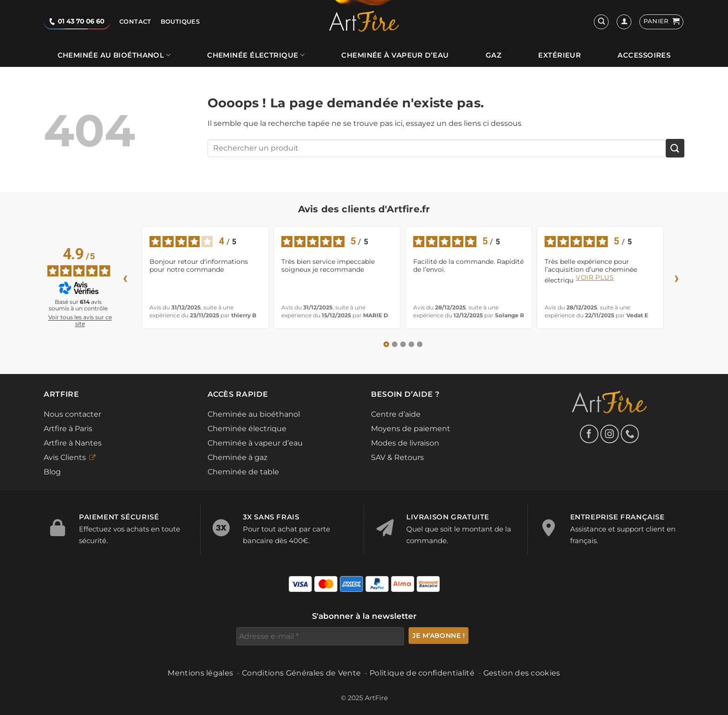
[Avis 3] (403, 344)
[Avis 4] (411, 344)
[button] (661, 22)
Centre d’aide (396, 414)
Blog (52, 472)
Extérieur (559, 55)
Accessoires (644, 55)
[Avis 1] (386, 344)
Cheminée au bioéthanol (114, 55)
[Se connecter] (624, 22)
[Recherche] (601, 22)
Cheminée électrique (256, 55)
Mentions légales (200, 673)
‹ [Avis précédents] (125, 278)
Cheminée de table (243, 472)
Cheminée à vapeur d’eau (395, 55)
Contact (135, 22)
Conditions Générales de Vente (301, 673)
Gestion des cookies (522, 673)
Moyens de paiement (411, 429)
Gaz (494, 55)
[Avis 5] (420, 344)
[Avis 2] (395, 344)
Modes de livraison (405, 443)
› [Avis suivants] (677, 278)
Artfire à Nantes (73, 443)
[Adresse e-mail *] (320, 636)
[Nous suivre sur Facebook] (589, 434)
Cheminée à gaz (237, 457)
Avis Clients (65, 457)
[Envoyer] (675, 148)
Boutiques (180, 22)
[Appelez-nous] (630, 434)
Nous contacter (72, 414)
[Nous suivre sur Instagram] (610, 434)
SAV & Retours (397, 457)
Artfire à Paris (68, 429)
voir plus (595, 278)
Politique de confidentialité (422, 673)
